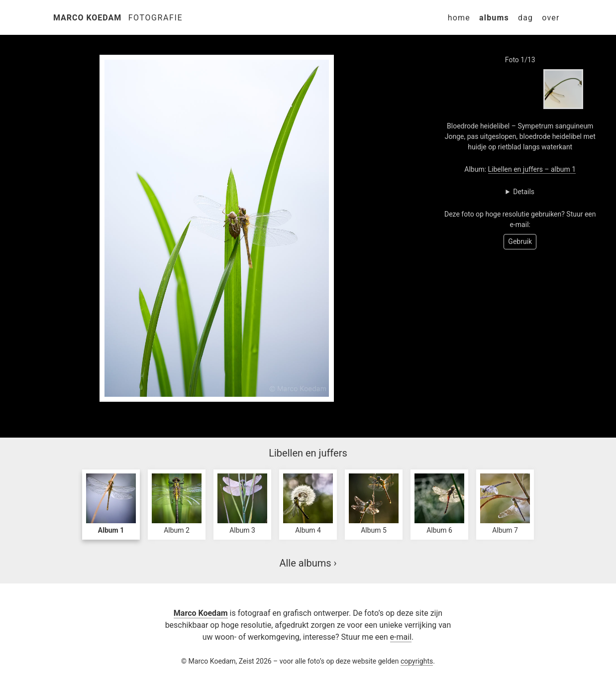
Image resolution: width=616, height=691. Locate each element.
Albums (494, 18)
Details (524, 192)
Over (551, 18)
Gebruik (520, 241)
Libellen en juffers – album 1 (532, 169)
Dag (525, 18)
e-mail (401, 637)
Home (459, 18)
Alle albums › (308, 563)
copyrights (417, 661)
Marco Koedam (87, 18)
